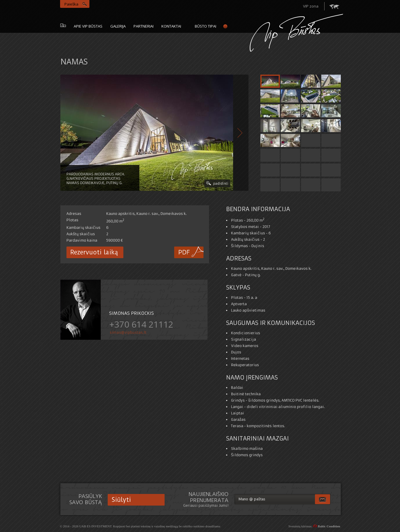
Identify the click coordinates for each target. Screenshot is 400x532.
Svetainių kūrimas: (314, 526)
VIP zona (311, 6)
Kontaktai (171, 26)
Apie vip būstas (88, 26)
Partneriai (144, 26)
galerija (118, 26)
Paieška (71, 4)
